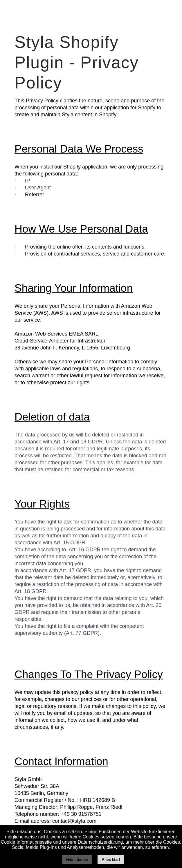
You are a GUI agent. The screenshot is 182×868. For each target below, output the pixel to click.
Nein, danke (77, 859)
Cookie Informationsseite (26, 842)
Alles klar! (111, 859)
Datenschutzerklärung (100, 842)
